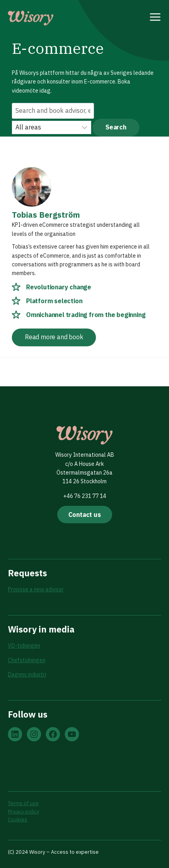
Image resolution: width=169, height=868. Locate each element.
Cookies (18, 820)
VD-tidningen (24, 646)
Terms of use (23, 803)
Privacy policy (23, 812)
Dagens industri (27, 674)
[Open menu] (155, 18)
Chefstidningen (27, 660)
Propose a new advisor (36, 589)
